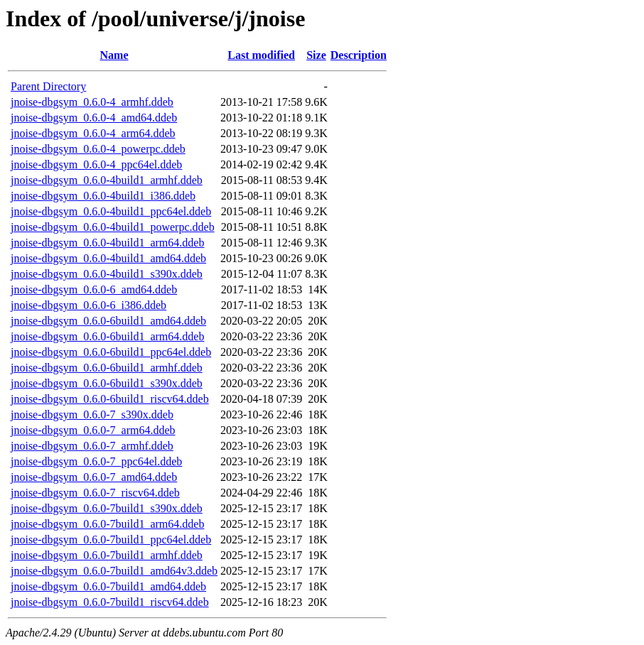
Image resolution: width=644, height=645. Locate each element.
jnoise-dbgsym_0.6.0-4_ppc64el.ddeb (96, 164)
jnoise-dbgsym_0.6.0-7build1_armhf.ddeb (107, 555)
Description (359, 55)
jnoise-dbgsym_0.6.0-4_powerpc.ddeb (98, 149)
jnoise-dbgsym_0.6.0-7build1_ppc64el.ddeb (111, 540)
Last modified (261, 55)
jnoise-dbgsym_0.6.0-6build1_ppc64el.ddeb (111, 352)
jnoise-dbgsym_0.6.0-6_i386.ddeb (88, 305)
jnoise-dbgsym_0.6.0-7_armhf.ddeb (92, 446)
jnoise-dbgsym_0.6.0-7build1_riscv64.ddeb (110, 602)
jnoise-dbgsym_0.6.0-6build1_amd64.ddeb (108, 321)
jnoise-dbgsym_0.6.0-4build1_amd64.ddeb (108, 258)
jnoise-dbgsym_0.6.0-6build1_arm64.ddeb (107, 336)
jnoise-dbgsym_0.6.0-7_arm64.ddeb (93, 430)
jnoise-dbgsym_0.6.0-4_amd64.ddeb (94, 118)
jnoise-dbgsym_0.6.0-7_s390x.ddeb (92, 414)
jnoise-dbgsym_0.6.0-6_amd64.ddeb (94, 289)
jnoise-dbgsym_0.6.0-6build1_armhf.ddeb (107, 368)
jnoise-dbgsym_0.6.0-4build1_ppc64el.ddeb (111, 211)
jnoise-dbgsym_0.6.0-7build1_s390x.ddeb (107, 508)
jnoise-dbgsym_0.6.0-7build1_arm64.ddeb (107, 524)
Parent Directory (48, 86)
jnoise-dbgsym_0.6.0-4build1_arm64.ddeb (107, 243)
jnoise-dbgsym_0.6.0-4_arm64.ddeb (93, 133)
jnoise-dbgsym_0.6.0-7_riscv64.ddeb (95, 493)
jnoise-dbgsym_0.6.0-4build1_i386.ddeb (103, 196)
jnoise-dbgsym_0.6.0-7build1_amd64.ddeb (108, 586)
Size (316, 55)
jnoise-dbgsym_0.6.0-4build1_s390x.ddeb (107, 274)
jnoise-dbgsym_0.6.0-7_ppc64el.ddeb (96, 461)
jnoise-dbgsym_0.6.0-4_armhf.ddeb (92, 102)
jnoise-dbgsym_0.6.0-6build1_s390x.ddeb (107, 383)
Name (114, 55)
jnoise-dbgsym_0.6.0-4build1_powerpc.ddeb (113, 227)
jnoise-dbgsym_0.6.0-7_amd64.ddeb (94, 477)
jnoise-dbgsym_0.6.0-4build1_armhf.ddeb (107, 180)
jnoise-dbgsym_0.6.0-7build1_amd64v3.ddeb (114, 571)
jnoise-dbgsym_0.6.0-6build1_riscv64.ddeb (110, 399)
